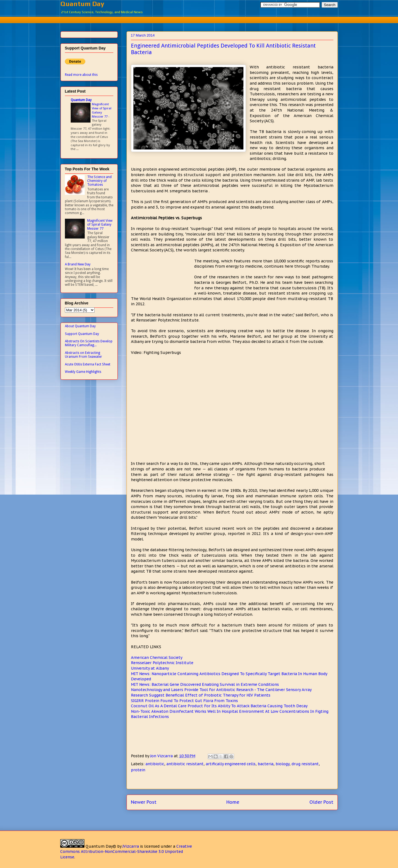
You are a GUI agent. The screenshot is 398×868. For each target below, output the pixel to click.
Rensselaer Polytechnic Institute (162, 663)
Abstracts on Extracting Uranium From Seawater (83, 355)
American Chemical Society (157, 658)
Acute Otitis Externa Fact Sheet (88, 364)
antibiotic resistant (185, 764)
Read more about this (81, 75)
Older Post (321, 802)
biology (282, 764)
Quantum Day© (101, 846)
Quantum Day (82, 4)
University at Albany (150, 668)
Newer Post (144, 802)
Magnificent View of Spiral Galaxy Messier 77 (102, 110)
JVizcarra (131, 846)
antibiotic (155, 764)
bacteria (266, 764)
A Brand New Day (78, 264)
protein (138, 770)
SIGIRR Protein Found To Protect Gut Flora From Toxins (184, 701)
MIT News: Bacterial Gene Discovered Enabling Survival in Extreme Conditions (205, 684)
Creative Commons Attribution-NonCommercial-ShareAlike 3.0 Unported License (126, 852)
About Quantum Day (80, 326)
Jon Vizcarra (162, 756)
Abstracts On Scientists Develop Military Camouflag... (89, 343)
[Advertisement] (199, 19)
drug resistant (305, 764)
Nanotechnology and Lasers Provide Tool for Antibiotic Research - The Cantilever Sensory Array (221, 690)
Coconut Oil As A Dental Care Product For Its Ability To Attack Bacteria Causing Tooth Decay (219, 706)
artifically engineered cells (231, 764)
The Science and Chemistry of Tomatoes (99, 181)
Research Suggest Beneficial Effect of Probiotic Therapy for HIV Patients (201, 695)
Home (233, 802)
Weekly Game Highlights (83, 372)
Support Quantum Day (82, 334)
